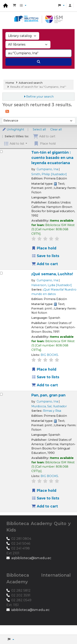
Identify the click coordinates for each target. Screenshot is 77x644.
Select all (39, 129)
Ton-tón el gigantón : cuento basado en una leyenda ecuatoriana (52, 158)
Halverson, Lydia (52, 285)
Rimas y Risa (52, 411)
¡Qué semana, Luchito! (52, 274)
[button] (14, 6)
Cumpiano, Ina (47, 169)
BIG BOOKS (49, 355)
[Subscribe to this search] (7, 111)
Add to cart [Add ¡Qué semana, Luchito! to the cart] (45, 385)
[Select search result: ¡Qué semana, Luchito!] (1, 273)
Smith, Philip (49, 174)
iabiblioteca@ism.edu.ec (30, 610)
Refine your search (40, 97)
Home (10, 83)
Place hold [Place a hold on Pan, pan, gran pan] (44, 490)
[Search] (38, 62)
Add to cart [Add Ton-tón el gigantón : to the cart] (45, 264)
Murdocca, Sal (49, 406)
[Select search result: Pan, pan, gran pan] (1, 394)
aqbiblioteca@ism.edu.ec (31, 558)
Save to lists (46, 256)
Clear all (56, 129)
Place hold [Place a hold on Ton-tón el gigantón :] (44, 248)
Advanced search (20, 71)
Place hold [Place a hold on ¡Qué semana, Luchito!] (44, 369)
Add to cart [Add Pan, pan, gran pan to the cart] (45, 506)
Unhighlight (13, 129)
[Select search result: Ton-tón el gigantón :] (1, 152)
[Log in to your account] (70, 6)
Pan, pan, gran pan (48, 395)
